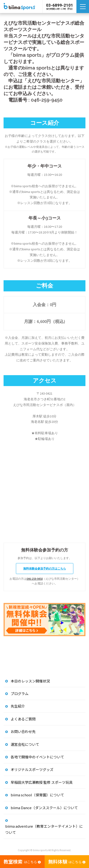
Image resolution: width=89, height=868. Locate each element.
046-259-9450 (35, 579)
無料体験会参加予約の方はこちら (45, 569)
